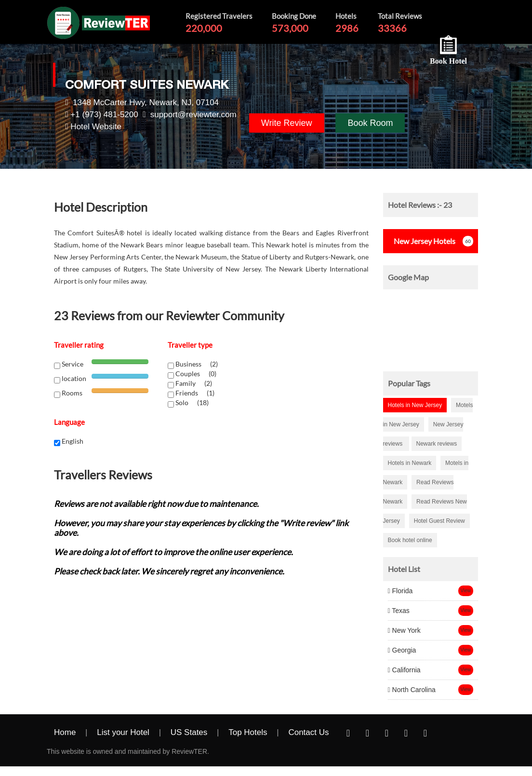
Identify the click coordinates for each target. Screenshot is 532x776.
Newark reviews (437, 444)
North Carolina (412, 690)
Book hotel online (410, 540)
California (404, 670)
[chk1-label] (171, 366)
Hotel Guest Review (439, 521)
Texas (399, 611)
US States (189, 732)
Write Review (287, 123)
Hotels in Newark (410, 463)
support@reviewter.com (193, 115)
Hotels (422, 241)
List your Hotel (123, 732)
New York (404, 630)
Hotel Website (96, 127)
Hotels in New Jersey (415, 405)
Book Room (370, 123)
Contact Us (308, 732)
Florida (400, 591)
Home (65, 732)
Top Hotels (248, 732)
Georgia (402, 650)
